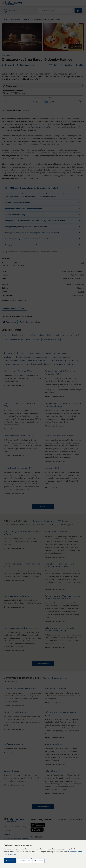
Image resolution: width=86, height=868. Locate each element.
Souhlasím (10, 861)
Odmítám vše (24, 861)
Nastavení (39, 861)
